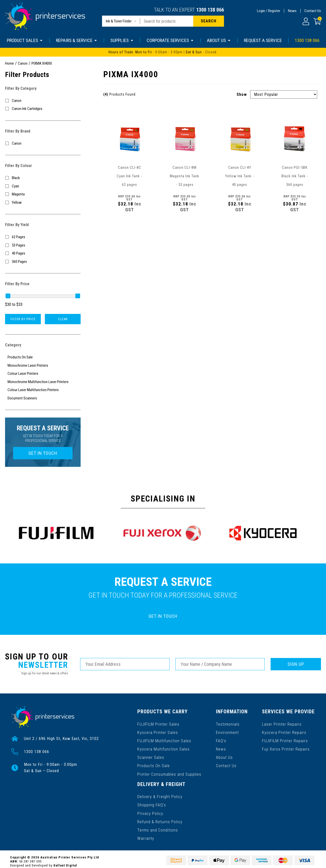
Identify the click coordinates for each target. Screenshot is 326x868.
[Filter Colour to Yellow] (43, 203)
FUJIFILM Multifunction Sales (164, 740)
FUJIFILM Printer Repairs (285, 740)
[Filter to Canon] (43, 101)
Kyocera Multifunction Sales (163, 748)
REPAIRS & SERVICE (77, 40)
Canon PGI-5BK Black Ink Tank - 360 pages (295, 176)
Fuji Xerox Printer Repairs (286, 748)
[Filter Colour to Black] (43, 178)
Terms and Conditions (158, 826)
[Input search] (167, 21)
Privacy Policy (150, 810)
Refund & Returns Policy (160, 818)
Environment (227, 732)
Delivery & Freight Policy (160, 794)
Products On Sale (153, 764)
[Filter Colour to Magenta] (43, 194)
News (292, 11)
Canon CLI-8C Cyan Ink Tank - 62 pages (129, 176)
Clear (63, 319)
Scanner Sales (151, 756)
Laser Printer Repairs (282, 724)
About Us (224, 756)
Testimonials (228, 724)
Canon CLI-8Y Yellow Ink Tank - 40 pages (240, 176)
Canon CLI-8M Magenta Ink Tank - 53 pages (185, 176)
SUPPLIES (122, 40)
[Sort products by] (284, 94)
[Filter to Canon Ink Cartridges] (43, 109)
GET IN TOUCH (43, 453)
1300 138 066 (210, 10)
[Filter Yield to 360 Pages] (43, 262)
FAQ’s (221, 740)
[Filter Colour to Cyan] (43, 186)
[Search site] (209, 21)
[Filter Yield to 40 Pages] (43, 253)
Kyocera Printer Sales (157, 732)
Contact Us (313, 11)
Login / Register (269, 11)
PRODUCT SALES (25, 40)
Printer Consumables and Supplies (169, 772)
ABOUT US (219, 40)
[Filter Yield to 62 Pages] (43, 237)
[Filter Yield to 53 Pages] (43, 245)
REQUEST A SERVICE (263, 40)
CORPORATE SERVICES (170, 40)
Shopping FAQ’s (152, 802)
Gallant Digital (65, 861)
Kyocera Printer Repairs (284, 732)
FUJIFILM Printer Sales (158, 724)
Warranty (146, 834)
